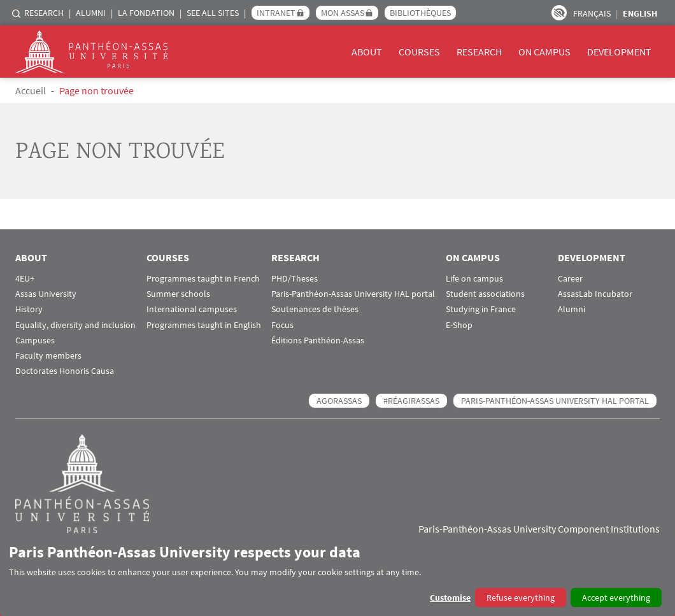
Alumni (91, 13)
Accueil (31, 90)
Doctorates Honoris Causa (65, 371)
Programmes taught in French (203, 279)
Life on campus (474, 279)
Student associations (485, 294)
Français (592, 13)
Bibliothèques (420, 13)
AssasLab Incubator (595, 294)
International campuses (192, 309)
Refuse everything (521, 598)
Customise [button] (450, 598)
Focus (282, 325)
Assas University (46, 294)
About (367, 52)
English (640, 13)
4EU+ (25, 279)
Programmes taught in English (204, 325)
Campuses (35, 340)
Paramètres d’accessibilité (559, 13)
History (29, 309)
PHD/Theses (295, 279)
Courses (419, 52)
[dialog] (337, 575)
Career (570, 279)
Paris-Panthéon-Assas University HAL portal (353, 294)
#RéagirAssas (411, 401)
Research (44, 13)
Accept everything (616, 598)
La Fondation (146, 13)
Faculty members (48, 356)
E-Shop (459, 325)
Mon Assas (343, 13)
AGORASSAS (339, 401)
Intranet (276, 13)
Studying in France (481, 309)
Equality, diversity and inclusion (75, 325)
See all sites (213, 13)
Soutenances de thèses (315, 309)
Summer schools (178, 294)
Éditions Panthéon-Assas (318, 340)
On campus (544, 52)
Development (619, 52)
